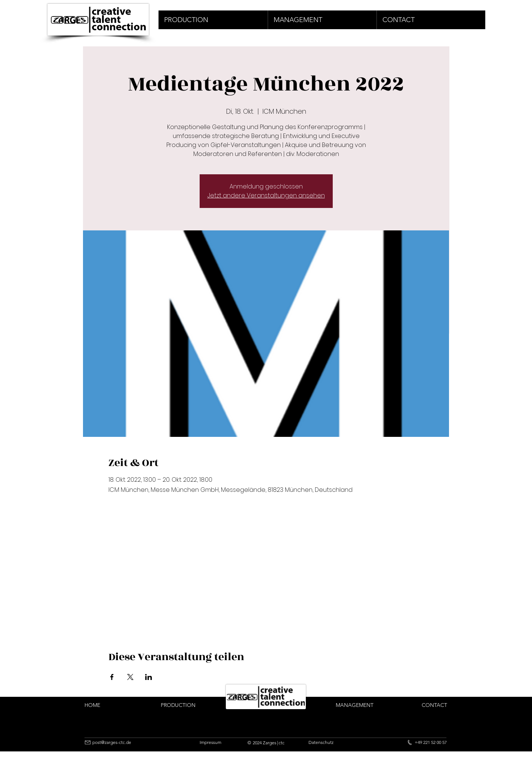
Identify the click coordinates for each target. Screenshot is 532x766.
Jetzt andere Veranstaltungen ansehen (266, 195)
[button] (213, 20)
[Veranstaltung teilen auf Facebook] (112, 677)
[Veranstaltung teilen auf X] (130, 677)
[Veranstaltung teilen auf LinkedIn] (149, 677)
